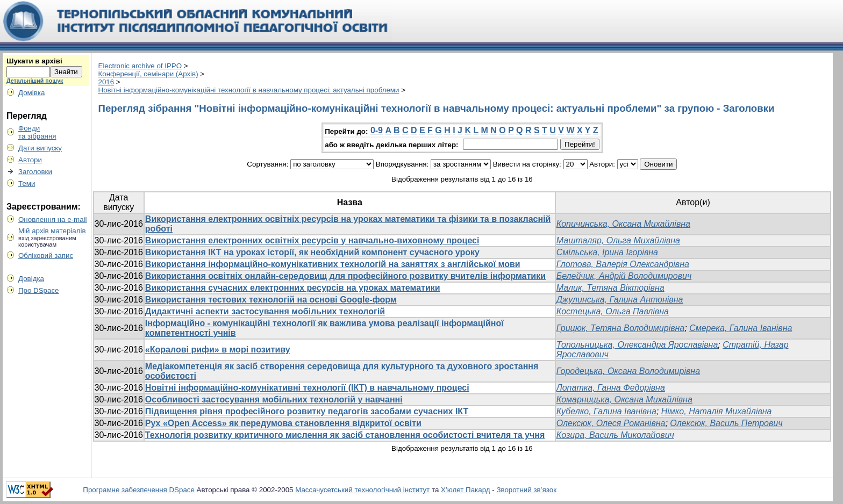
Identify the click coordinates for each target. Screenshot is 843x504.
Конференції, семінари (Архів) (148, 74)
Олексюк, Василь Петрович (726, 423)
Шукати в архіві (34, 61)
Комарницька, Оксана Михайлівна (624, 399)
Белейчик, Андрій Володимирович (624, 276)
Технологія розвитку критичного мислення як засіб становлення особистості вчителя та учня (345, 435)
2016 (106, 82)
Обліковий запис (46, 255)
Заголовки (35, 172)
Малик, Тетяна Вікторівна (610, 288)
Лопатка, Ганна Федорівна (611, 388)
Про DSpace (39, 290)
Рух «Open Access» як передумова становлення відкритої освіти (283, 423)
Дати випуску (40, 148)
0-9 (377, 130)
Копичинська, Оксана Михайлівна (623, 224)
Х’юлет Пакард (466, 490)
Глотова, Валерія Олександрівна (623, 264)
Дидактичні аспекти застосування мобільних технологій (265, 311)
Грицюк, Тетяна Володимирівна (620, 328)
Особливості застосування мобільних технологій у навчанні (274, 399)
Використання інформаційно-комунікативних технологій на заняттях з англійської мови (333, 264)
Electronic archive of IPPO (140, 66)
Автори (30, 160)
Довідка (31, 279)
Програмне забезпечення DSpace (139, 490)
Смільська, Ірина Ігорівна (607, 252)
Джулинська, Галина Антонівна (620, 300)
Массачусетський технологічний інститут (362, 490)
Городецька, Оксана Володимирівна (628, 371)
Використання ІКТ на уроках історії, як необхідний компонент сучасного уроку (312, 252)
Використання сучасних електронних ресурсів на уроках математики (293, 288)
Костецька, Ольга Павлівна (613, 311)
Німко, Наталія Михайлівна (717, 411)
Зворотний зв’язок (526, 490)
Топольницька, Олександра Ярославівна (637, 345)
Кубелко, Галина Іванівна (606, 411)
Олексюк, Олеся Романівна (611, 423)
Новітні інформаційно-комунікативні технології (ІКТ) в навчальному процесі (307, 388)
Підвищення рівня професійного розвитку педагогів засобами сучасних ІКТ (307, 411)
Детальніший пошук (35, 81)
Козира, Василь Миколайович (615, 435)
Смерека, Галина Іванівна (741, 328)
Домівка (31, 93)
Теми (27, 183)
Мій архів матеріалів (52, 231)
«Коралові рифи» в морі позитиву (218, 350)
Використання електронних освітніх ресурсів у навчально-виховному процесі (312, 240)
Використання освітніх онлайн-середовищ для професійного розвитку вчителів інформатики (345, 276)
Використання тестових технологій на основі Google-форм (271, 300)
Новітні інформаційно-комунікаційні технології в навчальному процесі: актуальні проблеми (249, 90)
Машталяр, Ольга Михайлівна (618, 240)
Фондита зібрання (37, 132)
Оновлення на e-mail (53, 219)
